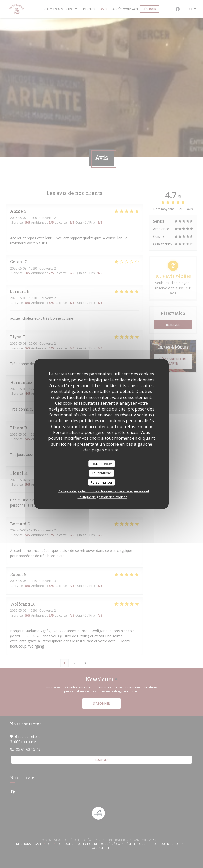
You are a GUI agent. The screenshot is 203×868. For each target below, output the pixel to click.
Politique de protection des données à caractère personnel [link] (103, 491)
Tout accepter (102, 463)
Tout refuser (101, 473)
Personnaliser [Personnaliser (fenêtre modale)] (101, 482)
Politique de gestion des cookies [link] (103, 497)
